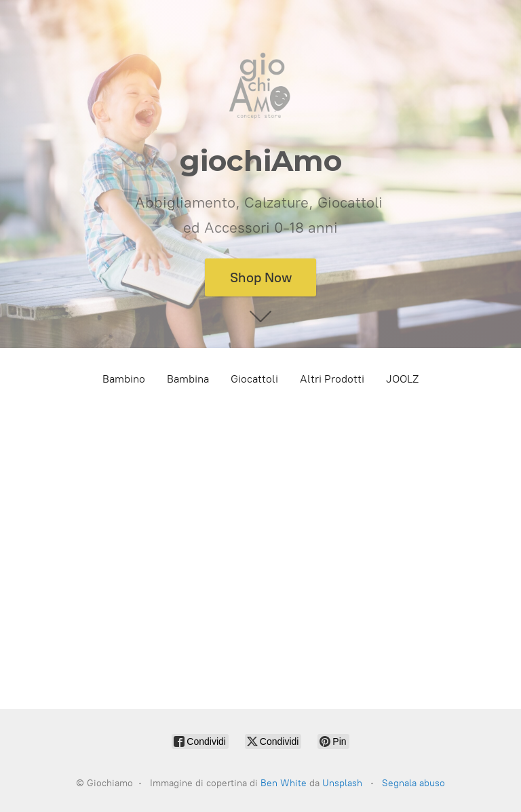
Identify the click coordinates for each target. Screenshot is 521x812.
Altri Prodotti (332, 379)
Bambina (188, 379)
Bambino (124, 379)
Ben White (284, 783)
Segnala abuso (413, 783)
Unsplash (342, 783)
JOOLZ (402, 379)
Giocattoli (254, 379)
